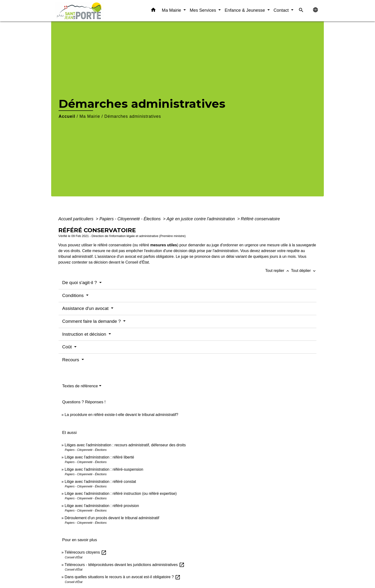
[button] (153, 11)
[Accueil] (85, 11)
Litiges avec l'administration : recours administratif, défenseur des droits (125, 445)
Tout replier (278, 271)
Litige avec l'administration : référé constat (100, 482)
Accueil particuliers (77, 219)
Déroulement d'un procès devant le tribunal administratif (112, 518)
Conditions (74, 295)
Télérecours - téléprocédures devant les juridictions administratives (125, 565)
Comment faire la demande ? (92, 321)
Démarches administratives (133, 116)
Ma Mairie (90, 116)
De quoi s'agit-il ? (80, 283)
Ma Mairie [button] (172, 10)
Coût (68, 347)
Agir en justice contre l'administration (201, 219)
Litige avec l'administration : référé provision (102, 506)
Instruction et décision (85, 334)
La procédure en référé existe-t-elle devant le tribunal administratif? (121, 415)
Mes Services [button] (203, 10)
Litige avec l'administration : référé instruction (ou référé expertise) (121, 494)
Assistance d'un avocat (86, 308)
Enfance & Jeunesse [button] (245, 10)
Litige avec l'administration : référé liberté (99, 457)
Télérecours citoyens (86, 552)
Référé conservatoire (260, 219)
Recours (71, 360)
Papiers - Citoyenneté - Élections (131, 219)
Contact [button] (282, 10)
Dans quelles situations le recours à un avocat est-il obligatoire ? (123, 577)
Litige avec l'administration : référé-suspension (104, 469)
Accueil (67, 116)
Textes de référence (80, 386)
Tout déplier (304, 271)
